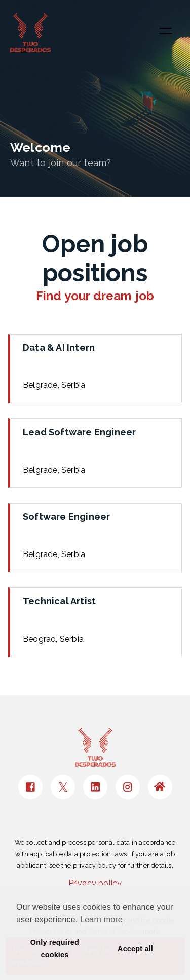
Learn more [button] (101, 919)
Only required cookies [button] (55, 949)
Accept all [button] (135, 949)
